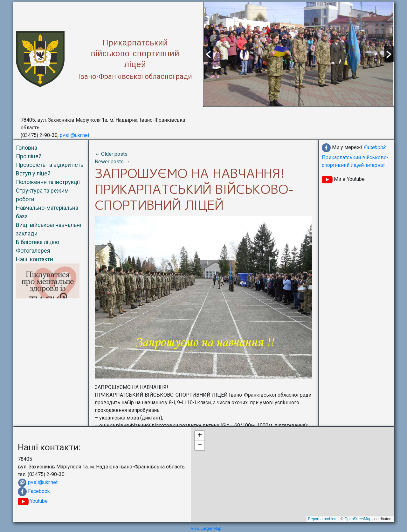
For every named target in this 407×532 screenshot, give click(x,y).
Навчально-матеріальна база (47, 212)
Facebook (39, 491)
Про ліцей (29, 156)
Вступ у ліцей (33, 173)
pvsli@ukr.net (75, 135)
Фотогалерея (33, 251)
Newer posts (112, 162)
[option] (299, 54)
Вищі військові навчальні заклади (48, 229)
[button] (208, 54)
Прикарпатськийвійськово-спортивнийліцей (135, 53)
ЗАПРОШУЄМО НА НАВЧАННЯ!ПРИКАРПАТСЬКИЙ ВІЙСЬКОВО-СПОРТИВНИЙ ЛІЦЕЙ (194, 189)
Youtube (33, 501)
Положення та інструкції (48, 182)
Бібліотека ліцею (38, 242)
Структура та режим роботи (42, 195)
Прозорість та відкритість (50, 165)
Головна (27, 148)
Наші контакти (34, 259)
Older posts (111, 154)
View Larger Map (206, 528)
